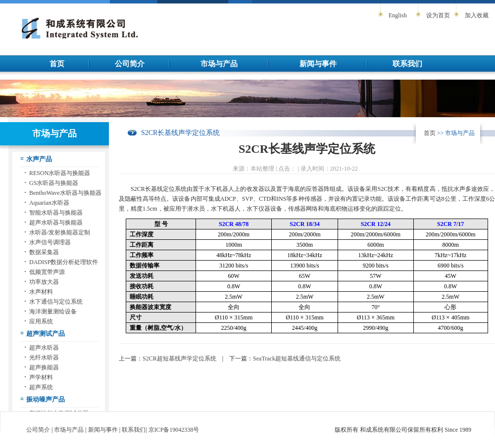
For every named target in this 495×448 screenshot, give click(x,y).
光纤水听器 (44, 358)
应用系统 (41, 321)
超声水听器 (44, 348)
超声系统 (41, 387)
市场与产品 (219, 64)
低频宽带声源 (47, 272)
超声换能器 (44, 367)
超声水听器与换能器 (56, 223)
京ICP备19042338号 (174, 430)
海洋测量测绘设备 (53, 312)
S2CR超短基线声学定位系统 (179, 358)
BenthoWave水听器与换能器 (65, 193)
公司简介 (130, 64)
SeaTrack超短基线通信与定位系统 (297, 358)
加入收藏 (477, 15)
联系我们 (407, 64)
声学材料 (41, 377)
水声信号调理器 (50, 242)
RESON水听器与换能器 (60, 173)
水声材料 (41, 292)
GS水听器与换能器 (54, 183)
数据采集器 (44, 252)
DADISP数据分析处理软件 (64, 262)
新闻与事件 (318, 64)
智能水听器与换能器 (56, 213)
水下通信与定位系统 (56, 302)
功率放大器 (44, 282)
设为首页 (438, 15)
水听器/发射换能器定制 (60, 232)
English (398, 15)
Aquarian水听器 (49, 203)
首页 (57, 64)
